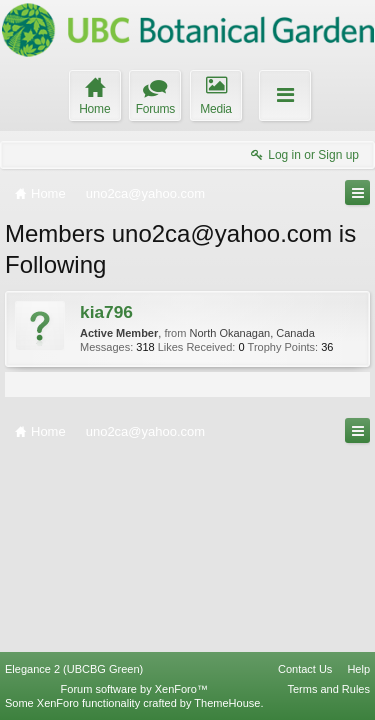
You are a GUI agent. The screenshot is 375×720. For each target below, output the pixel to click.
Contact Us (305, 669)
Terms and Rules (328, 689)
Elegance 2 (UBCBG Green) (74, 669)
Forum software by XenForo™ (134, 689)
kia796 (106, 312)
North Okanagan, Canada (251, 333)
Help (358, 669)
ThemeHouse (227, 703)
